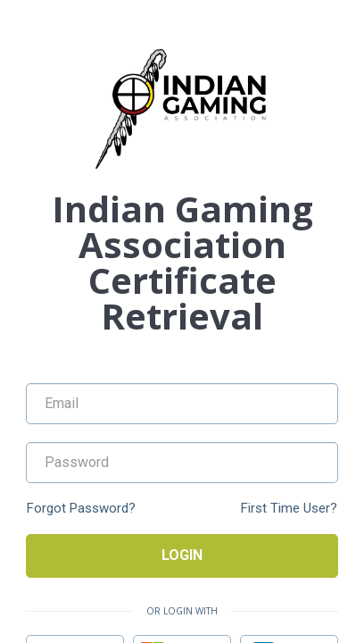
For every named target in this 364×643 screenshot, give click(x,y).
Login (182, 555)
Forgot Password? (81, 509)
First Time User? (289, 509)
